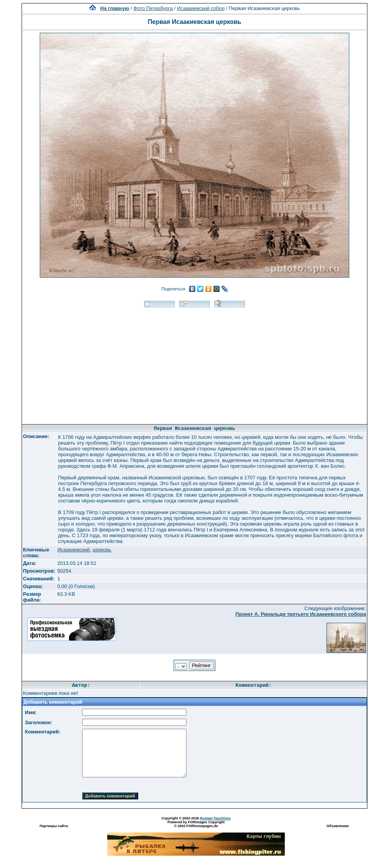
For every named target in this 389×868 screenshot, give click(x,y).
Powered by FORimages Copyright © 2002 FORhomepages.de (196, 824)
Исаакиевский (73, 550)
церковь (102, 550)
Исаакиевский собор (201, 8)
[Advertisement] (194, 363)
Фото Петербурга (153, 8)
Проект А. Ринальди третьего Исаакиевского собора (301, 614)
